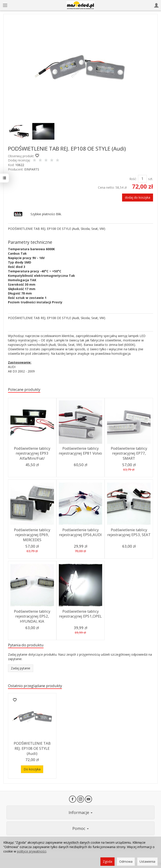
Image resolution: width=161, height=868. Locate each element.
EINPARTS (32, 169)
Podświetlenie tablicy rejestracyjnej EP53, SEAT (129, 532)
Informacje (80, 812)
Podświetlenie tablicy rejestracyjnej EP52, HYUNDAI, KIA (32, 616)
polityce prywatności (32, 851)
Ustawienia (147, 861)
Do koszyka (32, 769)
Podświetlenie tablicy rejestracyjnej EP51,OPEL (80, 614)
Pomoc (80, 828)
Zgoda (107, 861)
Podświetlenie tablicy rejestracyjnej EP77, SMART (129, 453)
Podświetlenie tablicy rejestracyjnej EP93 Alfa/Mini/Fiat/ (32, 453)
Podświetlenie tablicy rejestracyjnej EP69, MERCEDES (32, 535)
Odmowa (126, 861)
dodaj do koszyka (138, 197)
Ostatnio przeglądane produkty (35, 686)
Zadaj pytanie (21, 668)
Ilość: (133, 179)
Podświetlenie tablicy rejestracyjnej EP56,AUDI (80, 532)
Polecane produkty (24, 389)
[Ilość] (142, 179)
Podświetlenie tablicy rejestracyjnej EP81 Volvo (80, 451)
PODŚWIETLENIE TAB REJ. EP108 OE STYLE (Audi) (32, 748)
